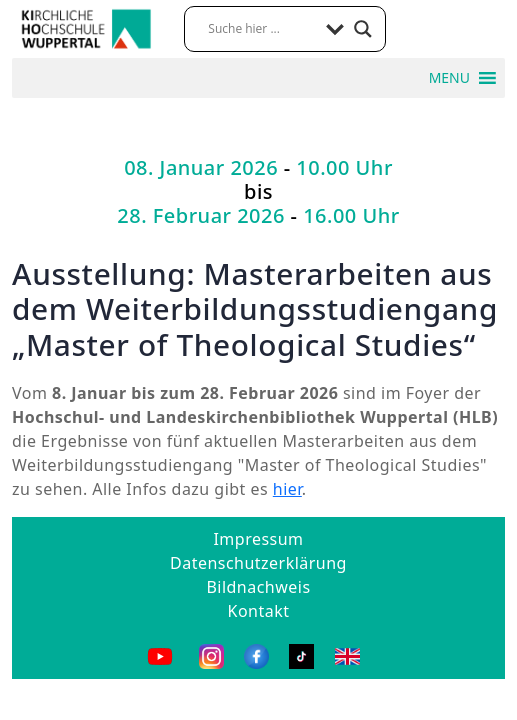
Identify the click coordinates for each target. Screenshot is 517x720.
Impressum (258, 539)
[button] (449, 78)
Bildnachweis (258, 587)
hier (287, 489)
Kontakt (259, 611)
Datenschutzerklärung (258, 563)
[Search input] (262, 29)
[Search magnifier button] (363, 29)
